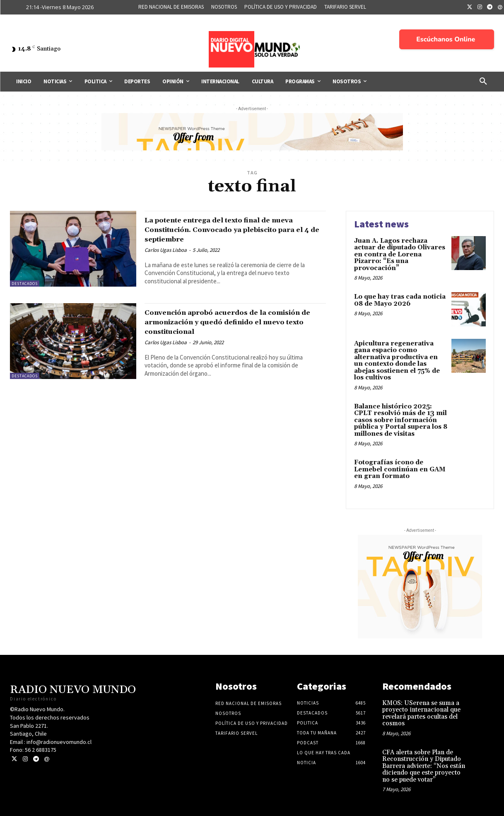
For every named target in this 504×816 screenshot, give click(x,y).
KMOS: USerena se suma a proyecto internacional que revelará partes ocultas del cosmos (421, 713)
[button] (483, 82)
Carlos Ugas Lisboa (166, 250)
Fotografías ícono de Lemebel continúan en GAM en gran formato (400, 469)
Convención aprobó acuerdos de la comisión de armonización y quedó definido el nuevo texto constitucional (229, 322)
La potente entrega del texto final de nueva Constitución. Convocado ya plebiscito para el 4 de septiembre (225, 229)
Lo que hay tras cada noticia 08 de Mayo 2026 (400, 300)
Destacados (25, 284)
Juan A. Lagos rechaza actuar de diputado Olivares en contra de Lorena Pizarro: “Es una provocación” (400, 255)
